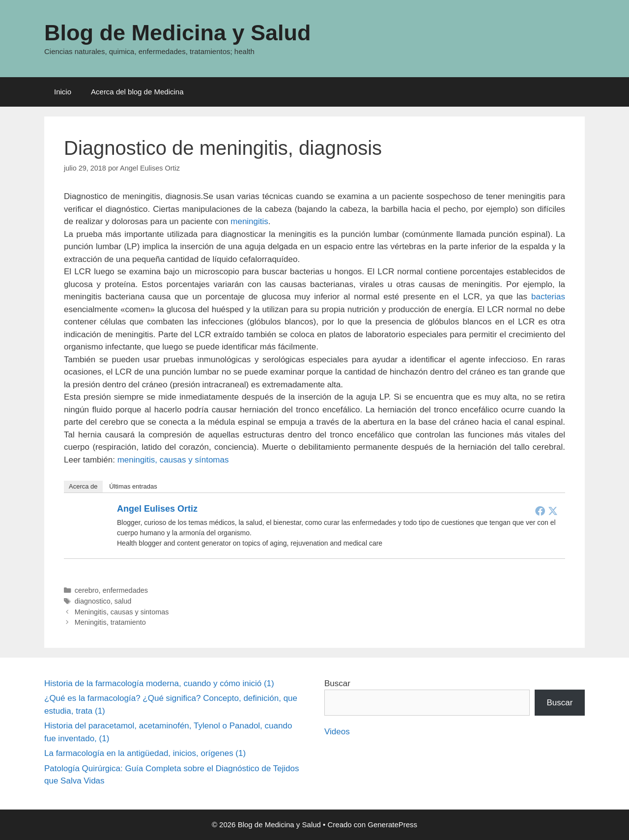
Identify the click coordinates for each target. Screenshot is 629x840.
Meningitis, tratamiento (110, 622)
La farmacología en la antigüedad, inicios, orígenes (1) (145, 753)
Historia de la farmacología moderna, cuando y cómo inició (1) (159, 683)
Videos (337, 732)
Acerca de (83, 486)
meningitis (249, 221)
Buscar (337, 683)
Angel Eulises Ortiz (157, 509)
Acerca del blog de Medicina (137, 92)
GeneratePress (392, 825)
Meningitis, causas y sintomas (122, 612)
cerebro (87, 590)
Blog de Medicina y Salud (178, 33)
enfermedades (125, 590)
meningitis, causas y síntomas (173, 460)
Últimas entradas (133, 486)
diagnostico (93, 601)
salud (123, 601)
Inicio (63, 92)
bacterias (548, 297)
